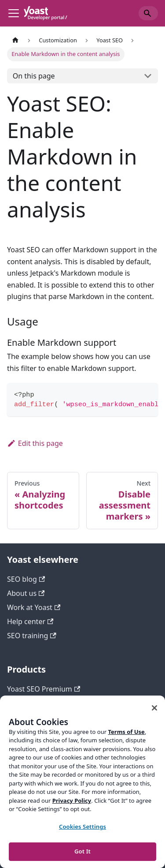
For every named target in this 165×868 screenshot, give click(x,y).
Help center (30, 621)
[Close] (154, 708)
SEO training (32, 636)
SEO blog (26, 579)
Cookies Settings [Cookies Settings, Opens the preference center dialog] (82, 827)
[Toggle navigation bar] (14, 13)
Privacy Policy (72, 801)
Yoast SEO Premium (44, 689)
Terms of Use (126, 732)
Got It (82, 851)
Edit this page (35, 443)
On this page (34, 76)
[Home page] (15, 40)
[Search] (148, 13)
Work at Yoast (34, 607)
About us (26, 593)
